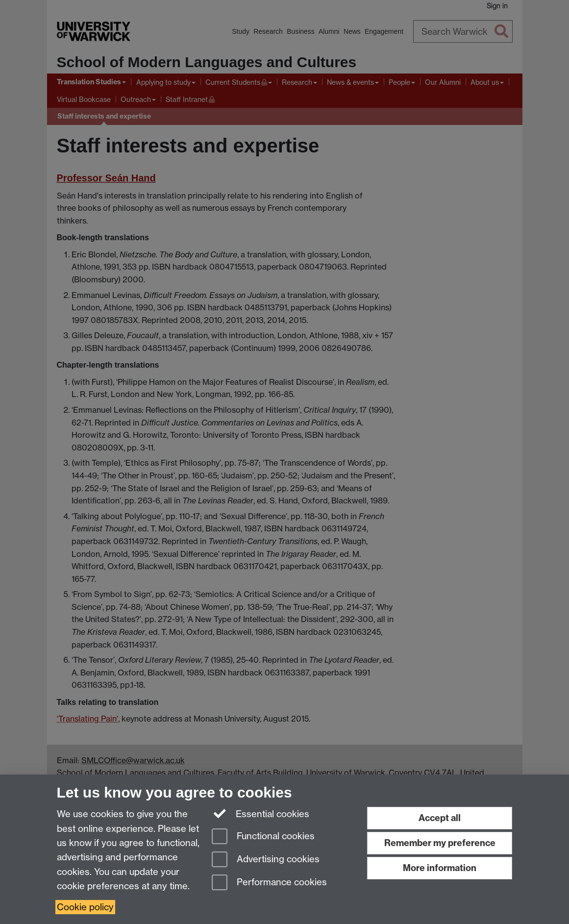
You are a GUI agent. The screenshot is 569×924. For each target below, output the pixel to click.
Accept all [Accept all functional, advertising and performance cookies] (440, 818)
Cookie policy (85, 907)
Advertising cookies (266, 860)
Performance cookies (269, 883)
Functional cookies (263, 837)
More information (440, 868)
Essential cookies (260, 813)
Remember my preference (440, 843)
